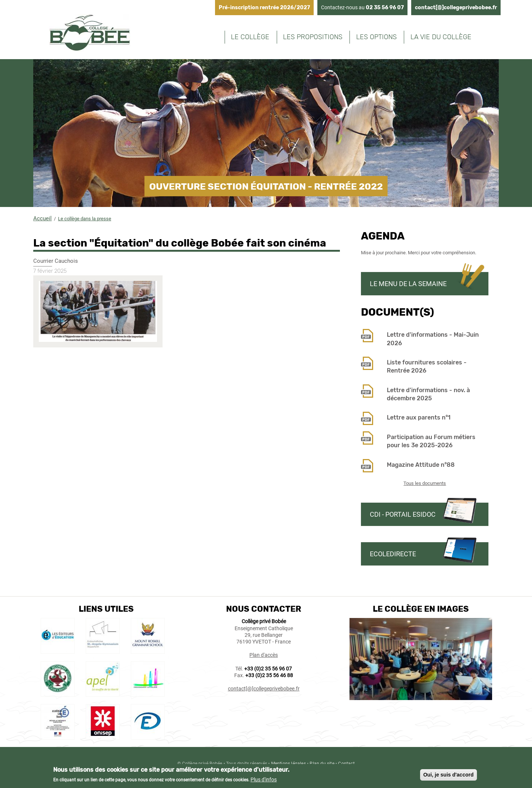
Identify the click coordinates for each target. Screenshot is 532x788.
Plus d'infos (264, 781)
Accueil (42, 218)
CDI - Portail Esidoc (403, 514)
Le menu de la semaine (408, 284)
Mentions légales (289, 764)
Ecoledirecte (393, 554)
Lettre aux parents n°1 (419, 417)
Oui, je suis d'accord (449, 776)
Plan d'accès (264, 655)
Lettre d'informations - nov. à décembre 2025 (428, 394)
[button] (99, 351)
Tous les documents (425, 483)
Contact (346, 764)
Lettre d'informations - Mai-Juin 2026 (433, 339)
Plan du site (322, 764)
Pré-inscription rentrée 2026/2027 (264, 8)
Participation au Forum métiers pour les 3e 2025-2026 (431, 441)
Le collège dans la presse (85, 219)
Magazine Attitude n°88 (421, 465)
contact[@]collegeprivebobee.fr (456, 8)
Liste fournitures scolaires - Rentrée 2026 (427, 366)
